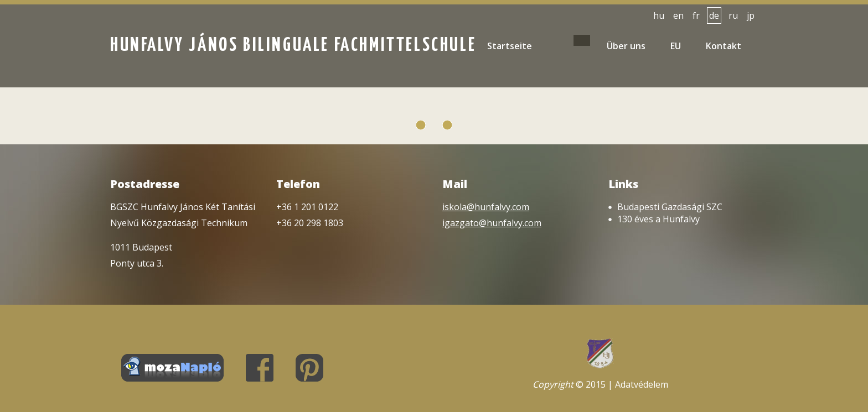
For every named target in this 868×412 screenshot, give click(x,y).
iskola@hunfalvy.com (486, 207)
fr (696, 15)
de (714, 15)
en (678, 15)
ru (733, 15)
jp (751, 15)
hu (659, 15)
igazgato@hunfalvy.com (492, 223)
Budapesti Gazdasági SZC (670, 207)
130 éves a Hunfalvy (658, 219)
